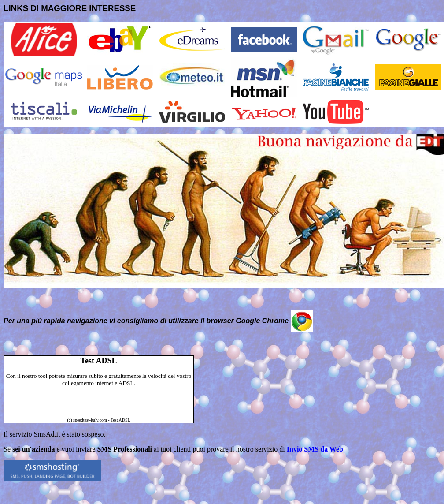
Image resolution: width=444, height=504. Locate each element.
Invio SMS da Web (315, 449)
